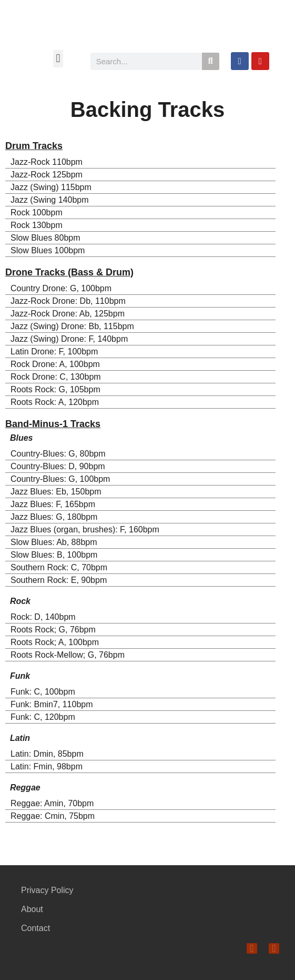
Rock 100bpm (37, 212)
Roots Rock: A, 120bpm (55, 402)
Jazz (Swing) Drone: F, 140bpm (69, 339)
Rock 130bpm (37, 225)
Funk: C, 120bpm (43, 717)
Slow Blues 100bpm (48, 250)
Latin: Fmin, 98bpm (47, 766)
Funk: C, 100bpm (43, 692)
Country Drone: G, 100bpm (61, 288)
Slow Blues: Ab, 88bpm (54, 542)
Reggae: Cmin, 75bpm (53, 816)
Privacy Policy (47, 890)
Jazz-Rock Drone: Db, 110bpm (68, 301)
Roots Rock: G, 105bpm (55, 389)
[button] (58, 59)
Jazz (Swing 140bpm (50, 200)
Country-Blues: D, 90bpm (58, 466)
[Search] (211, 61)
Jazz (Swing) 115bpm (51, 187)
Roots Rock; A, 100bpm (55, 642)
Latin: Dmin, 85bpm (47, 754)
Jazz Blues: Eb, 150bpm (56, 492)
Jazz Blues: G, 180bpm (54, 517)
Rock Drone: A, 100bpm (55, 364)
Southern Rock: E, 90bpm (59, 580)
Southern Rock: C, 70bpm (59, 567)
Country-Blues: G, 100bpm (60, 479)
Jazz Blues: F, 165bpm (53, 504)
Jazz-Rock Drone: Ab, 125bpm (68, 314)
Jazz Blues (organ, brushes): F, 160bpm (85, 529)
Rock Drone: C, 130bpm (56, 377)
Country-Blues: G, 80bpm (58, 454)
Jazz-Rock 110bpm (47, 162)
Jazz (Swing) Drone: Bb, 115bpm (72, 326)
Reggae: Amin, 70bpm (52, 803)
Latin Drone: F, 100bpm (54, 352)
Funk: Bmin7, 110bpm (52, 704)
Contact (35, 928)
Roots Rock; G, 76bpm (53, 630)
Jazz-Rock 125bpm (47, 175)
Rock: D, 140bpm (43, 617)
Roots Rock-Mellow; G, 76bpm (68, 655)
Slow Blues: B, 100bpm (54, 555)
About (32, 909)
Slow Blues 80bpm (45, 238)
